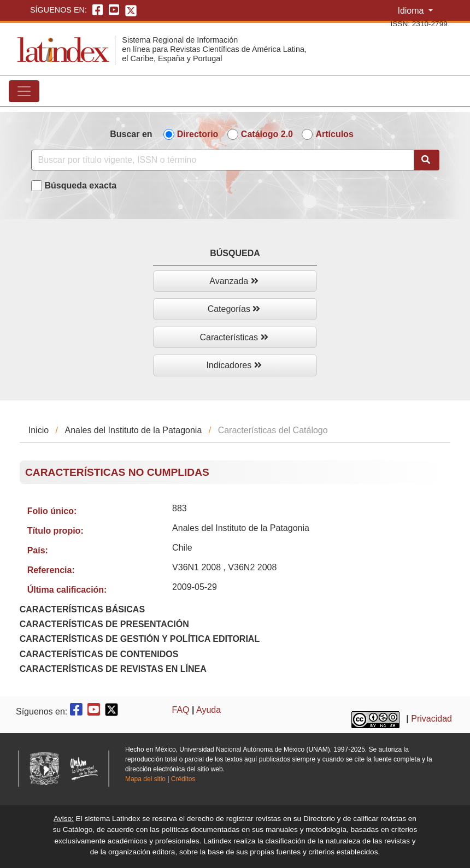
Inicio (39, 430)
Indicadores (234, 365)
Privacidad (431, 719)
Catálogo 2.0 (267, 134)
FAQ (180, 710)
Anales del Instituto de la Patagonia (133, 430)
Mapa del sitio (145, 779)
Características (234, 337)
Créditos (183, 779)
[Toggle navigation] (24, 91)
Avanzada (234, 281)
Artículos (334, 134)
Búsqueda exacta (81, 185)
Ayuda (208, 710)
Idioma (412, 11)
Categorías (234, 309)
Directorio (198, 134)
